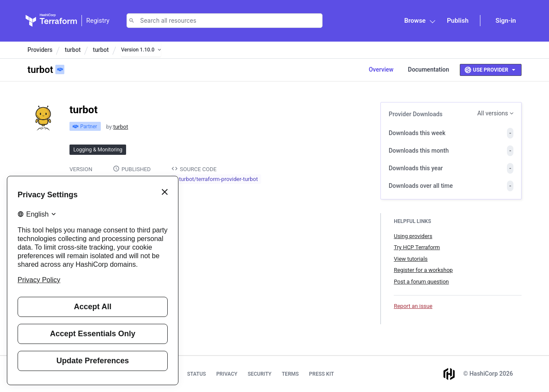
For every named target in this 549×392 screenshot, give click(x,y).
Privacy (227, 374)
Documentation (428, 69)
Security (259, 374)
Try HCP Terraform (417, 247)
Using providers (413, 236)
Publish (458, 21)
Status (196, 374)
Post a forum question (421, 282)
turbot (73, 50)
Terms (290, 374)
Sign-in (506, 21)
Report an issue (413, 306)
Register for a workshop (423, 270)
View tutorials (411, 259)
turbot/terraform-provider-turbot (219, 179)
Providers (40, 50)
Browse (415, 21)
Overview (381, 69)
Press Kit (322, 374)
